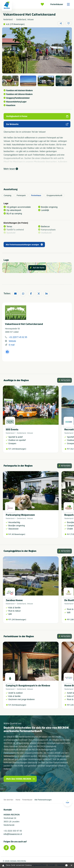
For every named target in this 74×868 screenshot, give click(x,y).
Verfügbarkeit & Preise (37, 116)
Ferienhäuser (61, 4)
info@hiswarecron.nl (13, 834)
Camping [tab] (7, 195)
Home (18, 800)
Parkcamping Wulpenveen (20, 515)
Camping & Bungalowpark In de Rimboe (28, 686)
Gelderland (21, 433)
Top (67, 802)
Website (12, 341)
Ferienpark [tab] (21, 195)
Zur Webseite (37, 124)
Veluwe (30, 433)
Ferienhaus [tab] (36, 195)
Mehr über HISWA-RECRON (21, 779)
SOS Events (12, 430)
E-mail (12, 345)
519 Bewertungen (19, 705)
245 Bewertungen (19, 620)
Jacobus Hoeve (14, 600)
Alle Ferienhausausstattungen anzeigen (24, 245)
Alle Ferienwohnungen (43, 800)
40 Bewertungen (18, 534)
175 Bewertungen (17, 24)
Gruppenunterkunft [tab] (54, 195)
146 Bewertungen (19, 449)
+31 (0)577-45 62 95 (18, 337)
